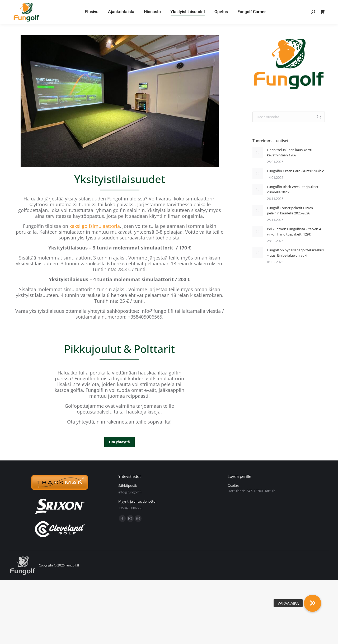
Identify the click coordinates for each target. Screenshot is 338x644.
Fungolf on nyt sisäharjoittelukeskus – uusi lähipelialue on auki (295, 253)
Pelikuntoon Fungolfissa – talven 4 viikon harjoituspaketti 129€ (294, 232)
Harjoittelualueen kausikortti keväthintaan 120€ (290, 152)
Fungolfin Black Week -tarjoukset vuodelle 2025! (293, 189)
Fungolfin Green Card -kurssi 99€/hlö (296, 171)
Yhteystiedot (58, 6)
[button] (313, 603)
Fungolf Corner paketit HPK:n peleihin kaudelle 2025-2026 (290, 210)
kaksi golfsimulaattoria (95, 226)
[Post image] (258, 152)
